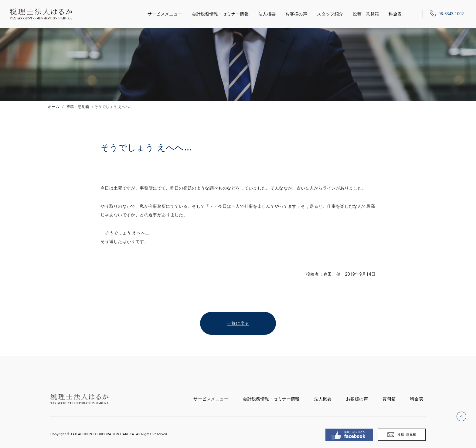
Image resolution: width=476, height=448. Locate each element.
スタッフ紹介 (330, 14)
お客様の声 (296, 14)
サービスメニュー (165, 13)
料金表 (395, 14)
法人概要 (267, 14)
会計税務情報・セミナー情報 (220, 14)
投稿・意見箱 (366, 14)
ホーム (54, 107)
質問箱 (389, 399)
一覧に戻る (238, 323)
